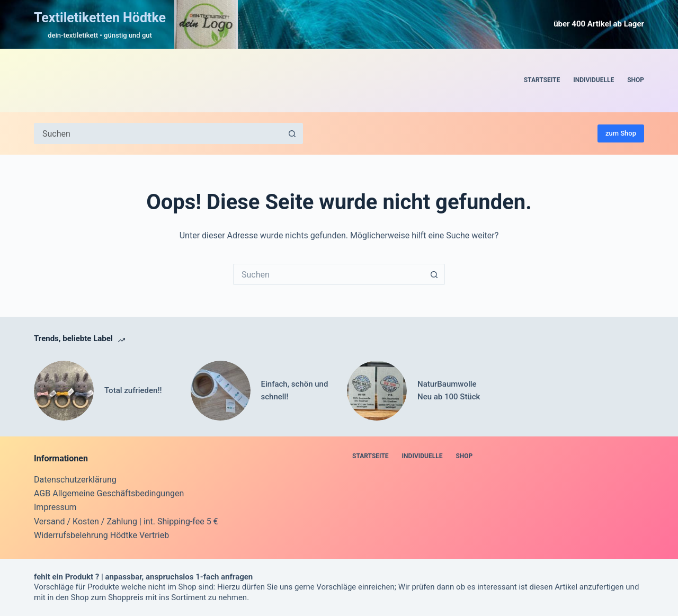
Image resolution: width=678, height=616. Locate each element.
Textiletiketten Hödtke (100, 18)
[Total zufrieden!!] (64, 391)
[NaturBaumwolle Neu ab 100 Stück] (377, 391)
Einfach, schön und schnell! (295, 391)
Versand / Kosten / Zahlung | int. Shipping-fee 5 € (126, 521)
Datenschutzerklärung (75, 480)
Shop (636, 80)
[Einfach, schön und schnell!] (221, 391)
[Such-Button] (292, 133)
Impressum (55, 507)
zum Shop (621, 133)
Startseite (542, 80)
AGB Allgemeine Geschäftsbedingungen (109, 493)
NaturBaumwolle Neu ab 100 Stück (449, 391)
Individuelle (594, 80)
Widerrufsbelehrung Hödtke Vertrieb (101, 535)
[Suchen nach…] (158, 133)
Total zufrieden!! (133, 390)
